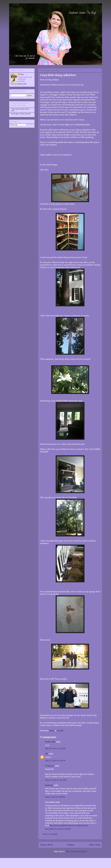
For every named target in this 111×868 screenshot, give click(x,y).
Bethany (49, 785)
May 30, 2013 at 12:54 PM (56, 780)
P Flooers (50, 766)
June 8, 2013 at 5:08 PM (55, 797)
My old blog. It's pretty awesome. (21, 114)
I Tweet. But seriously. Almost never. (20, 110)
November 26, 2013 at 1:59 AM (58, 829)
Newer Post (46, 845)
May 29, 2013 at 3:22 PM (55, 749)
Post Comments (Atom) (76, 851)
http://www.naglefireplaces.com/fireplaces (69, 825)
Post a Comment (50, 834)
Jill (47, 754)
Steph (22, 74)
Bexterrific (50, 742)
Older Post (95, 845)
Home (71, 845)
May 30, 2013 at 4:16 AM (55, 760)
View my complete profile (19, 84)
